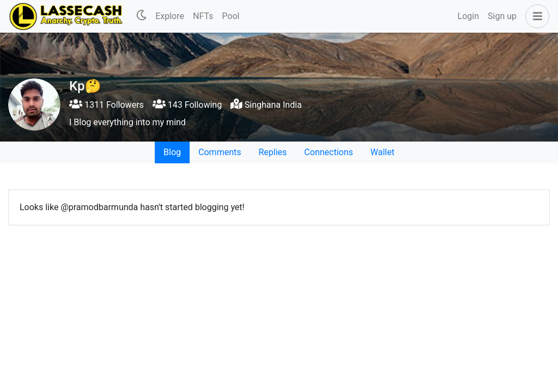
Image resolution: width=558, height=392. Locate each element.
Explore (170, 16)
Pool (231, 16)
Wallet (383, 152)
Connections (328, 152)
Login (468, 16)
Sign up (502, 16)
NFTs (203, 16)
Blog (172, 152)
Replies (272, 152)
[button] (535, 16)
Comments (220, 152)
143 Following (187, 105)
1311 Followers (107, 105)
